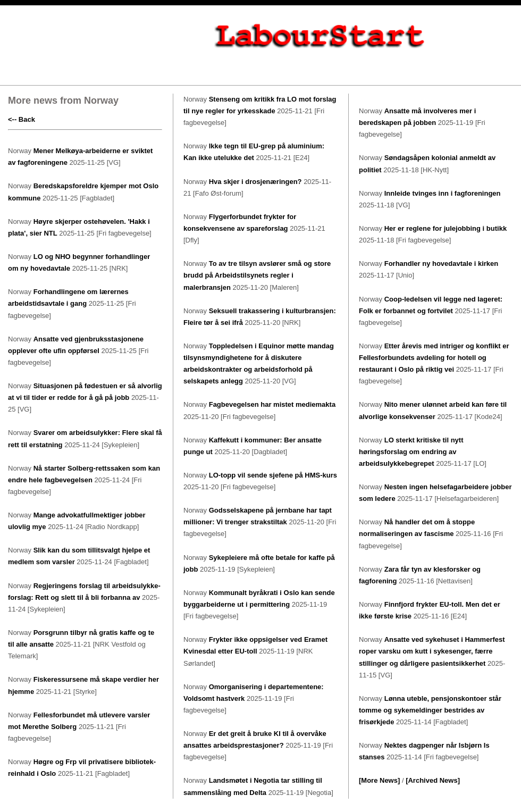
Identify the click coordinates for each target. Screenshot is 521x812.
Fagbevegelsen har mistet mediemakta (272, 404)
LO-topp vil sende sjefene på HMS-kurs (273, 475)
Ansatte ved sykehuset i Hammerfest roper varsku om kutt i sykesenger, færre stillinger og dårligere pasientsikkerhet (432, 651)
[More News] (379, 780)
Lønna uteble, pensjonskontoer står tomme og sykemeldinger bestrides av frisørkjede (430, 710)
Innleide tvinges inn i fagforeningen (443, 193)
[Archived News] (433, 780)
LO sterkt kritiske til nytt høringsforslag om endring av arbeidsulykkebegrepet (411, 452)
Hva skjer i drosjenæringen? (255, 182)
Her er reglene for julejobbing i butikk (446, 228)
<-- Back (22, 119)
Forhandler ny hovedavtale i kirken (442, 263)
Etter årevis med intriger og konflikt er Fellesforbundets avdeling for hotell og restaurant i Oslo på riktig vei (434, 358)
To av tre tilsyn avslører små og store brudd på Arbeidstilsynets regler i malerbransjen (257, 275)
